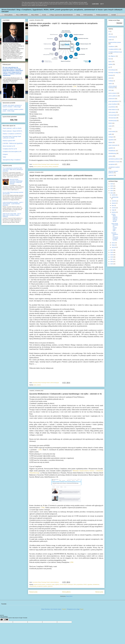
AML (110, 34)
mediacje (111, 81)
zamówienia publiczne (114, 159)
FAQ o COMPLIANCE (22, 15)
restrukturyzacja (113, 121)
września (114, 201)
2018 (112, 257)
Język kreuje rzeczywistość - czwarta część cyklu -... (115, 227)
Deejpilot (64, 609)
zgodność (50, 586)
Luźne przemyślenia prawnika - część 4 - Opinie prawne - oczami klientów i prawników (13, 204)
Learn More (95, 4)
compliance (49, 584)
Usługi (78, 15)
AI (109, 31)
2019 (112, 255)
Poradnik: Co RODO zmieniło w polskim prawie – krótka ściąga (13, 110)
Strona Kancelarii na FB (9, 146)
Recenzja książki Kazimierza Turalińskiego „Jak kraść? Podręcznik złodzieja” (16, 182)
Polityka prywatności (102, 15)
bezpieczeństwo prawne (40, 584)
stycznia (114, 247)
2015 (112, 264)
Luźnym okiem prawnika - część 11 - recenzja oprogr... (115, 218)
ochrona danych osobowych (66, 584)
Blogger (82, 609)
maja (113, 210)
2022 (112, 193)
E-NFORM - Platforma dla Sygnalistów (13, 143)
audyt (110, 40)
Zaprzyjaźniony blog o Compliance (12, 160)
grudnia (114, 195)
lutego (113, 245)
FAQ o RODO (35, 15)
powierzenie (112, 99)
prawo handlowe (113, 104)
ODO (75, 584)
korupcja (111, 75)
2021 (112, 250)
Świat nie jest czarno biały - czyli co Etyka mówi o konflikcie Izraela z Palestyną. (12, 215)
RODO (85, 584)
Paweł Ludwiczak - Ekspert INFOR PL (12, 131)
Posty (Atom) (69, 596)
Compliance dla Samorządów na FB (12, 152)
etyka (35, 385)
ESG (110, 59)
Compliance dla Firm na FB (10, 149)
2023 (112, 191)
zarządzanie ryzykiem (42, 586)
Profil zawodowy (88, 15)
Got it (102, 4)
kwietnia (114, 212)
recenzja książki (113, 115)
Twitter (4, 157)
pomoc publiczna (113, 96)
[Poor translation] (6, 620)
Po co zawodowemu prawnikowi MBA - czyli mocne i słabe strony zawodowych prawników (13, 170)
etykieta (39, 385)
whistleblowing (33, 586)
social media (112, 132)
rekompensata (112, 118)
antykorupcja (112, 37)
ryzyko (110, 126)
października (115, 197)
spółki (110, 134)
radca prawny (45, 167)
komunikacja (112, 70)
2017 (112, 259)
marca (113, 243)
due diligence (112, 56)
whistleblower (96, 584)
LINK (75, 86)
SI (109, 129)
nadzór (110, 84)
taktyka (110, 142)
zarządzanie (55, 167)
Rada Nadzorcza (113, 110)
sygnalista (90, 584)
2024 (112, 188)
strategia (111, 137)
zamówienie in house (114, 162)
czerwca (114, 208)
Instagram (5, 154)
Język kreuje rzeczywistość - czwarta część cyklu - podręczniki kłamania (61, 175)
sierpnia (114, 203)
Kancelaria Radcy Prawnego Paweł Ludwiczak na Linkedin (12, 137)
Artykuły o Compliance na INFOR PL (12, 134)
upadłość (111, 148)
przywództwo (80, 584)
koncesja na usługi (113, 73)
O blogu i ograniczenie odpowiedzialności (61, 15)
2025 (112, 186)
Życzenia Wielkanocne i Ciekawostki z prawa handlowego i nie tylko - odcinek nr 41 (66, 394)
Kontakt (114, 15)
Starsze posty (99, 592)
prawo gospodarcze (114, 101)
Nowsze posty (33, 592)
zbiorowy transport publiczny (113, 172)
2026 (112, 184)
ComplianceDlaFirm (114, 49)
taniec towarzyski (113, 145)
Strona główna (8, 15)
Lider (110, 78)
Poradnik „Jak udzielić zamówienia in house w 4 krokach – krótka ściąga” (12, 106)
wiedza (50, 167)
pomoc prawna (37, 167)
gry (109, 67)
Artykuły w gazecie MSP (9, 141)
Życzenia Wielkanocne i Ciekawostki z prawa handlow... (115, 236)
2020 (112, 252)
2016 (112, 262)
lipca (113, 205)
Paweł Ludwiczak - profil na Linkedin (12, 128)
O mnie (44, 15)
